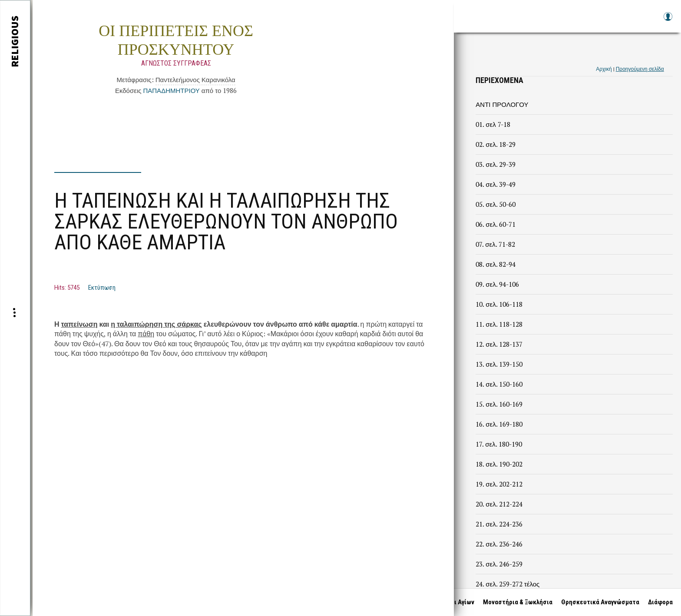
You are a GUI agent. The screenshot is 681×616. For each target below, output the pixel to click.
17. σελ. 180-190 (499, 444)
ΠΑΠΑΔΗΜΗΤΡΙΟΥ (171, 90)
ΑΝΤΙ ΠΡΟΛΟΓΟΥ (502, 104)
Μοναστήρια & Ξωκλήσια (517, 602)
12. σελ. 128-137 (499, 344)
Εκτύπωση (102, 288)
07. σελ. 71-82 (495, 244)
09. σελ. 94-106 (497, 284)
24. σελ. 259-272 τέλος (507, 584)
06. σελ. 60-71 (495, 224)
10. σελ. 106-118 (499, 304)
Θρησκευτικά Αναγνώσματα (600, 602)
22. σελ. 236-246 (499, 544)
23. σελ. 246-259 (499, 564)
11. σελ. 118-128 (499, 324)
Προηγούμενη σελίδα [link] (640, 69)
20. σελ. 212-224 (499, 504)
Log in (668, 21)
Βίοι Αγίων (459, 602)
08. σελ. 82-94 (495, 264)
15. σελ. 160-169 (499, 404)
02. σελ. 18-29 (495, 144)
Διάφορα (660, 602)
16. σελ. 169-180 (499, 424)
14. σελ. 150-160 (499, 384)
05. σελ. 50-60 (495, 204)
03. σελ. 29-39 (495, 164)
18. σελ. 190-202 (499, 464)
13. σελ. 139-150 (499, 364)
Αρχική (604, 69)
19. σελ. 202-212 (499, 484)
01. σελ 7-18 (493, 124)
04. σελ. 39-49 (495, 184)
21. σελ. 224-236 (499, 524)
